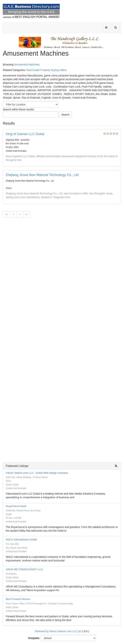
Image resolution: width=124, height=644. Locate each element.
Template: (34, 638)
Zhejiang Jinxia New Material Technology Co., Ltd (42, 175)
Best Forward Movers (18, 599)
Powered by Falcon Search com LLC (56, 631)
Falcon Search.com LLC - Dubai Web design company (37, 473)
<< (7, 214)
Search (65, 115)
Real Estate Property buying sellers (47, 70)
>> (27, 214)
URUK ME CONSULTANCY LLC (24, 569)
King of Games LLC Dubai (25, 134)
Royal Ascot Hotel (16, 506)
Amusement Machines (27, 64)
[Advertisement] (62, 228)
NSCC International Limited (21, 540)
